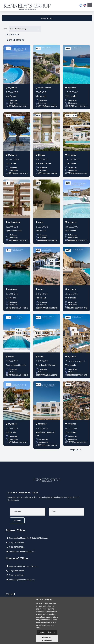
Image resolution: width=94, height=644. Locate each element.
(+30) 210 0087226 (16, 543)
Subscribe (17, 520)
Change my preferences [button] (47, 639)
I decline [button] (52, 632)
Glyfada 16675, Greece (39, 538)
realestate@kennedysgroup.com (22, 552)
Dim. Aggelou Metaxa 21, (19, 538)
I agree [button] (41, 632)
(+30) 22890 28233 (16, 571)
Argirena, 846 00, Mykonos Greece (23, 566)
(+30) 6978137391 (16, 547)
